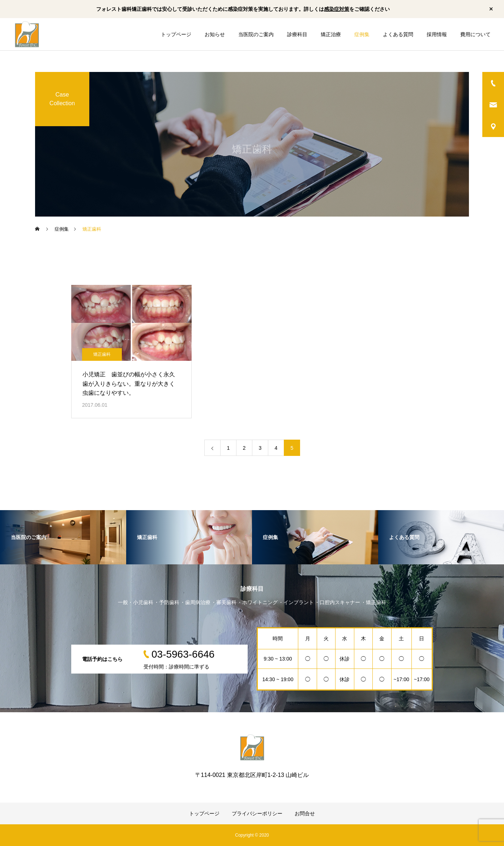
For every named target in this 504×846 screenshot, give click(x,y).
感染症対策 (337, 9)
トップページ (176, 34)
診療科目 (297, 34)
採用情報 (437, 34)
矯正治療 (331, 34)
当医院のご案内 (256, 34)
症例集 (362, 34)
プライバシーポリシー (257, 813)
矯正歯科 (102, 354)
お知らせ (215, 34)
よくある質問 (398, 34)
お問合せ (305, 813)
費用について (475, 34)
